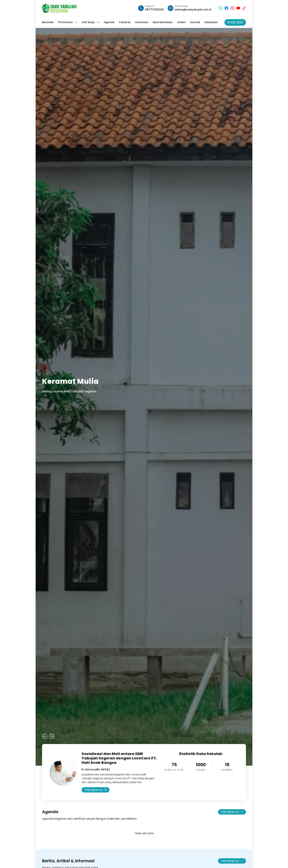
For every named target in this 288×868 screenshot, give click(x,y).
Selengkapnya (96, 790)
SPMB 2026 (235, 22)
